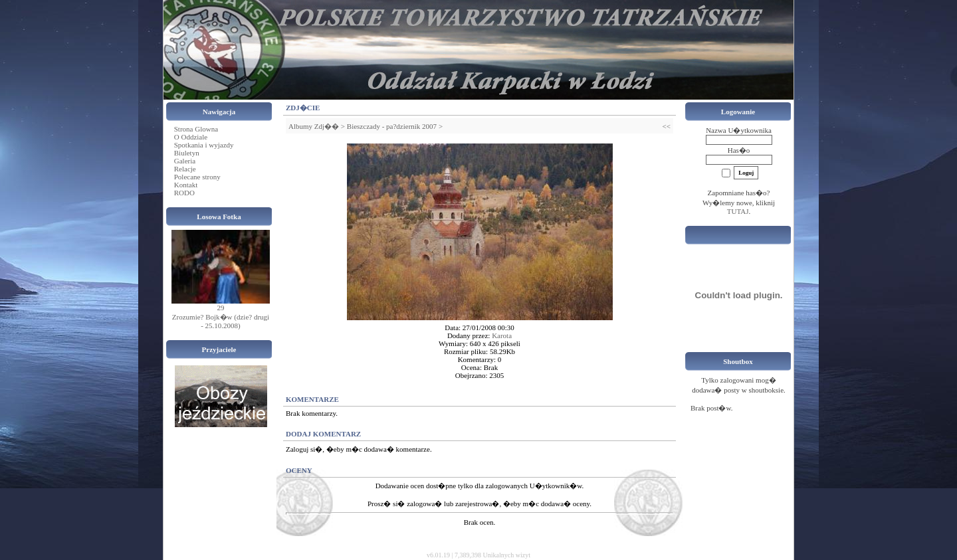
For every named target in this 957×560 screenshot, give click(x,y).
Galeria (185, 161)
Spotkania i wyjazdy (204, 145)
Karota (502, 335)
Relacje (185, 169)
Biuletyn (187, 153)
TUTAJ (738, 211)
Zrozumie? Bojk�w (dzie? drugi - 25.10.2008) (221, 321)
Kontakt (186, 185)
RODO (184, 193)
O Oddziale (191, 137)
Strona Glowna (196, 129)
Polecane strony (197, 177)
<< (667, 126)
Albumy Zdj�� (314, 126)
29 (221, 308)
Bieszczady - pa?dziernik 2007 (392, 126)
